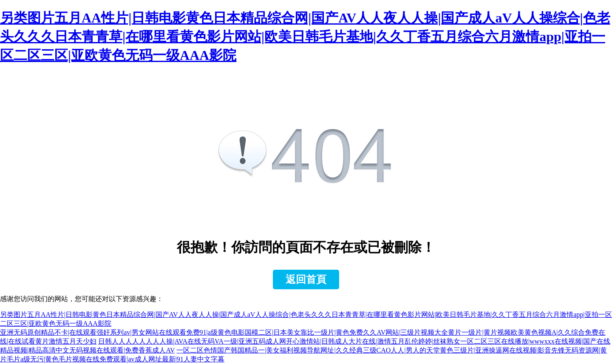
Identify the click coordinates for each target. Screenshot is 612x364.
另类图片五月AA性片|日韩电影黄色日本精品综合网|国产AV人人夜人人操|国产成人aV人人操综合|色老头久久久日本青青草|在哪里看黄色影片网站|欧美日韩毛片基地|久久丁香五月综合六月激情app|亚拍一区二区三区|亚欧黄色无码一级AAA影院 (305, 37)
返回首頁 (306, 279)
